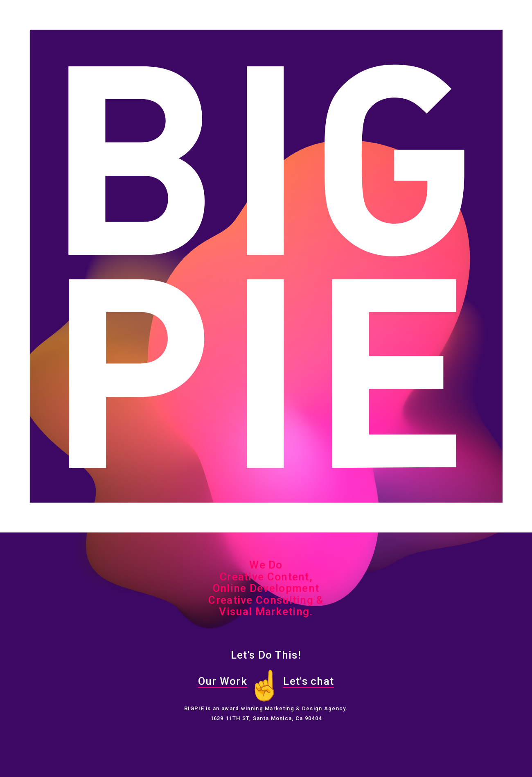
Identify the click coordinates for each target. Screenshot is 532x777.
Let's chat (309, 681)
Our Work (223, 681)
